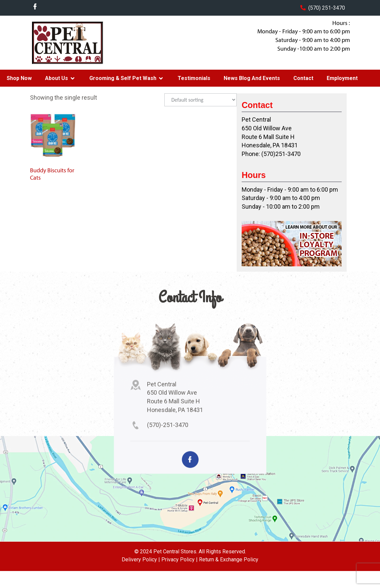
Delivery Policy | (141, 559)
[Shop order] (200, 100)
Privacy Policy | (179, 559)
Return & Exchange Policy (229, 559)
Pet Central (84, 43)
